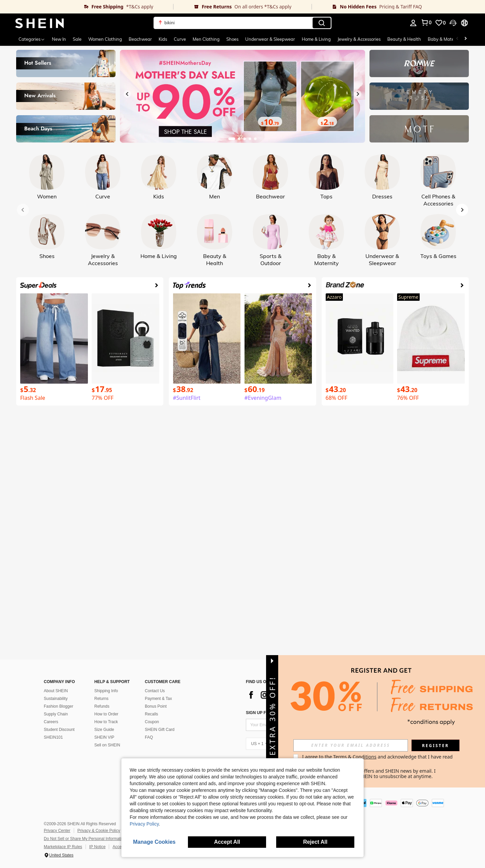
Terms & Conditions (355, 757)
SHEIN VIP (104, 737)
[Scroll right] (465, 39)
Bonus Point (156, 706)
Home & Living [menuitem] (316, 39)
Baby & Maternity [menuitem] (446, 39)
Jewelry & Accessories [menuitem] (359, 39)
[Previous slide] (127, 94)
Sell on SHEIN (107, 745)
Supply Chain (56, 714)
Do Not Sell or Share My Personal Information (85, 839)
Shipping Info (106, 691)
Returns (101, 699)
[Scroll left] (457, 39)
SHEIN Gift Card (160, 730)
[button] (243, 23)
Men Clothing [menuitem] (206, 39)
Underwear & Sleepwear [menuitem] (270, 39)
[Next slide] (358, 94)
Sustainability (56, 699)
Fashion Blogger (58, 706)
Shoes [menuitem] (232, 39)
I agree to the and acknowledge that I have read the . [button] (378, 759)
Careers (51, 722)
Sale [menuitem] (77, 39)
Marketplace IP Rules (63, 847)
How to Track (106, 722)
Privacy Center (57, 831)
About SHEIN (56, 691)
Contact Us (155, 691)
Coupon (152, 722)
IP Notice (97, 847)
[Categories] (32, 39)
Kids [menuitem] (163, 39)
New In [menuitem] (59, 39)
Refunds (102, 706)
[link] (87, 7)
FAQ (149, 737)
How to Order (106, 714)
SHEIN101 (53, 737)
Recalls (151, 714)
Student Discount (59, 730)
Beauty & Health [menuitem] (404, 39)
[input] (351, 745)
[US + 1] (259, 744)
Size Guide (104, 730)
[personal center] (413, 23)
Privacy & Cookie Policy (99, 831)
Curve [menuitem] (180, 39)
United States (61, 855)
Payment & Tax (158, 699)
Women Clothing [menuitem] (105, 39)
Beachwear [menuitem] (140, 39)
